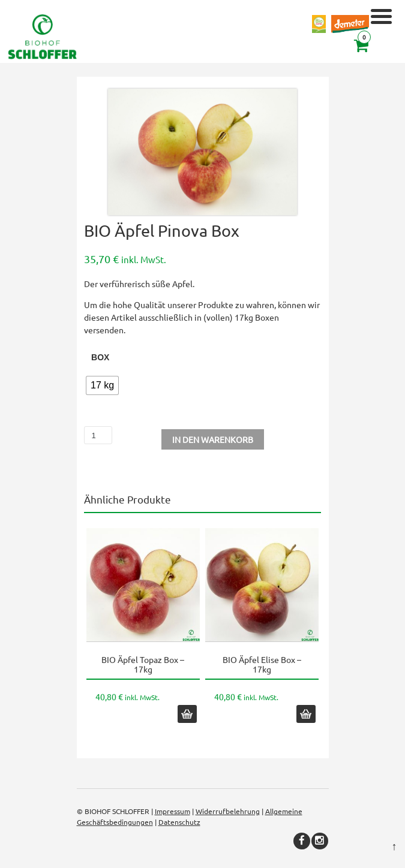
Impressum (172, 811)
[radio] (102, 385)
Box (100, 357)
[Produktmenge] (98, 435)
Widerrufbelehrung (228, 811)
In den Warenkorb (213, 439)
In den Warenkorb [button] (187, 714)
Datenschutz (179, 822)
